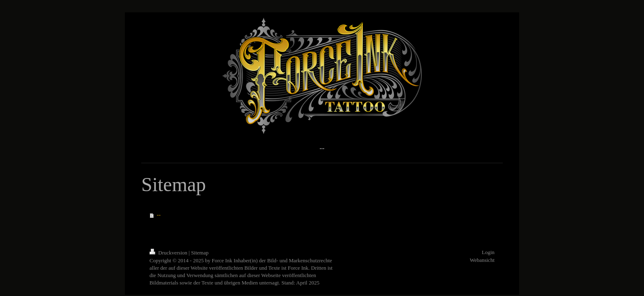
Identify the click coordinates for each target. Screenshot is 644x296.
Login (488, 252)
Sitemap (200, 253)
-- (159, 215)
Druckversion (169, 253)
